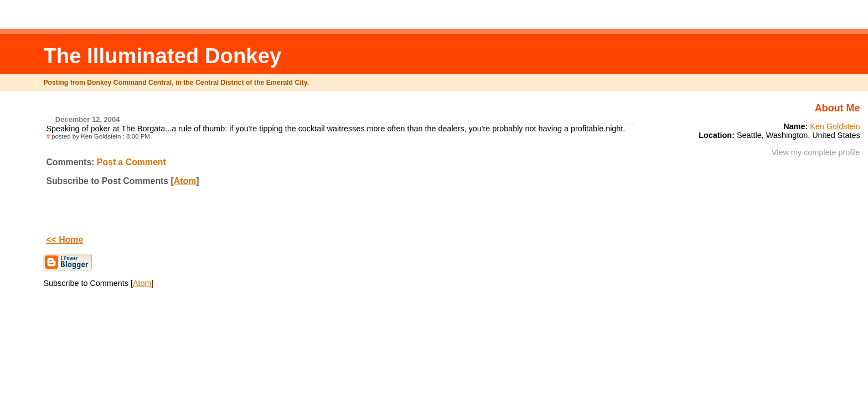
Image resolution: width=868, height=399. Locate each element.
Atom (185, 181)
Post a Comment (131, 162)
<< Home (64, 240)
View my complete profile (816, 152)
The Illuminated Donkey (162, 56)
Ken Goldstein (835, 126)
